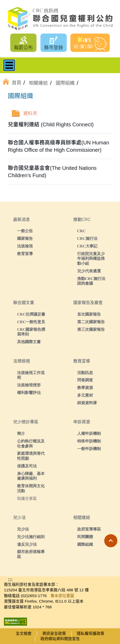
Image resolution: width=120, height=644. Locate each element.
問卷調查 (85, 380)
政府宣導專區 (89, 529)
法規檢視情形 (29, 385)
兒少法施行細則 (31, 537)
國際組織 (85, 544)
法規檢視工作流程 (31, 375)
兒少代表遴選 (89, 271)
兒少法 (23, 529)
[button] (111, 541)
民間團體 (85, 537)
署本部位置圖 (62, 596)
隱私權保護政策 (90, 633)
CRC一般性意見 (31, 322)
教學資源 (85, 388)
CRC (82, 231)
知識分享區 (27, 498)
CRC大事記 (87, 246)
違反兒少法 (27, 544)
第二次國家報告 (91, 322)
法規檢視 (25, 246)
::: (17, 97)
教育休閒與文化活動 (31, 488)
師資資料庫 (87, 403)
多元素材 (85, 395)
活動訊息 (85, 373)
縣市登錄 (54, 48)
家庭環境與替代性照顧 (31, 456)
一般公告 (25, 231)
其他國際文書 (29, 342)
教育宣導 (25, 254)
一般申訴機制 (89, 449)
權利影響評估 (29, 393)
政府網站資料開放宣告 (60, 639)
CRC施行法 (87, 238)
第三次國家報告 (91, 329)
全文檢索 (24, 633)
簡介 (21, 433)
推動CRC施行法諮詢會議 (91, 281)
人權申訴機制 (89, 433)
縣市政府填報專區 (31, 554)
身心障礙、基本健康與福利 (31, 476)
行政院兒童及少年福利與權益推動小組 (91, 259)
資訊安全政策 (54, 633)
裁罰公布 (23, 48)
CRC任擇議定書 (31, 314)
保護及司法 (27, 466)
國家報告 (25, 238)
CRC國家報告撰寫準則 (31, 332)
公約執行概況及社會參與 (31, 443)
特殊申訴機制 (89, 441)
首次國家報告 (89, 314)
